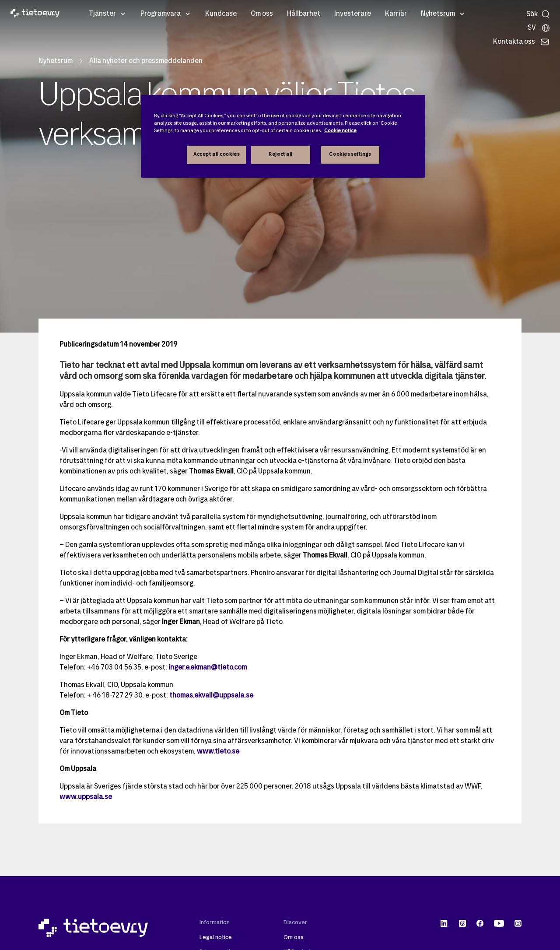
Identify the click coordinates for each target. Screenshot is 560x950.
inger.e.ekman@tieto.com (208, 668)
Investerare (353, 14)
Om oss (262, 14)
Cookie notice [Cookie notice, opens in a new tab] (340, 131)
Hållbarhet (304, 14)
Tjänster (102, 14)
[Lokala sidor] (539, 28)
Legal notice (216, 938)
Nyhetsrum (438, 14)
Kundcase (221, 14)
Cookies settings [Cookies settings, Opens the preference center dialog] (350, 154)
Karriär (396, 14)
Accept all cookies (216, 154)
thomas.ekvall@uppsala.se (211, 696)
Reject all (281, 154)
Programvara (161, 14)
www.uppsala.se (86, 797)
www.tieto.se (218, 752)
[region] (283, 136)
